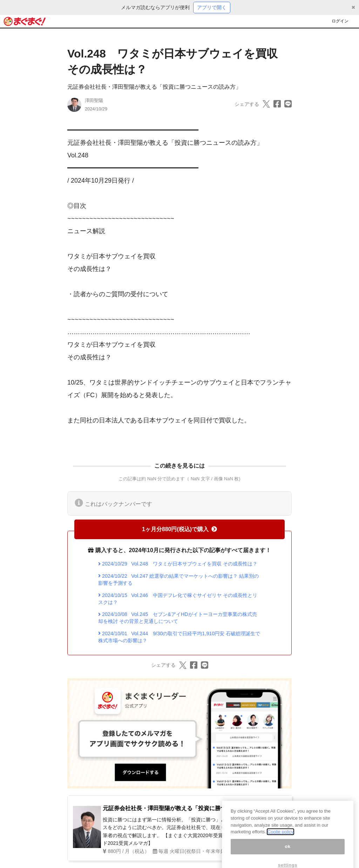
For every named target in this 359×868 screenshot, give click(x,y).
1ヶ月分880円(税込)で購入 (179, 529)
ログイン (340, 21)
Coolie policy (280, 839)
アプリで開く (212, 7)
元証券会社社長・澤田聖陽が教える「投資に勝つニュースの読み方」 (154, 87)
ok (288, 854)
